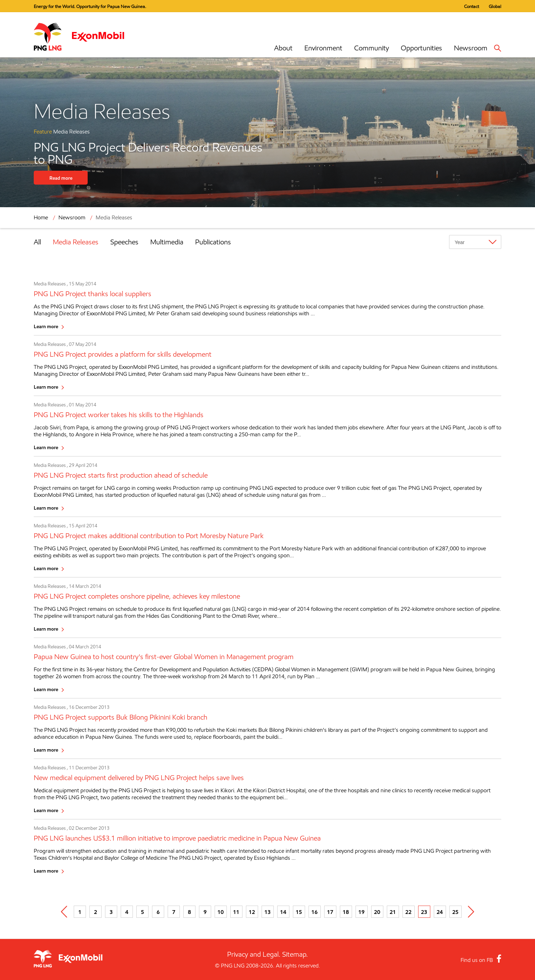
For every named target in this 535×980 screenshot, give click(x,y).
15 (299, 912)
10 (221, 912)
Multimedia (167, 242)
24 (440, 912)
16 (314, 912)
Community (372, 48)
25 (455, 912)
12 (252, 912)
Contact (472, 6)
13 (267, 912)
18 (346, 912)
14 (283, 912)
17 (330, 912)
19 (361, 912)
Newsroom (471, 48)
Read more (61, 178)
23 (424, 912)
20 (377, 912)
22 (408, 912)
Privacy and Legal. (254, 954)
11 (236, 912)
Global (495, 6)
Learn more (46, 326)
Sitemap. (295, 954)
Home (41, 217)
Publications (213, 242)
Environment (323, 48)
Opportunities (421, 48)
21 (393, 912)
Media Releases (114, 217)
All (37, 242)
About (283, 48)
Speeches (124, 242)
